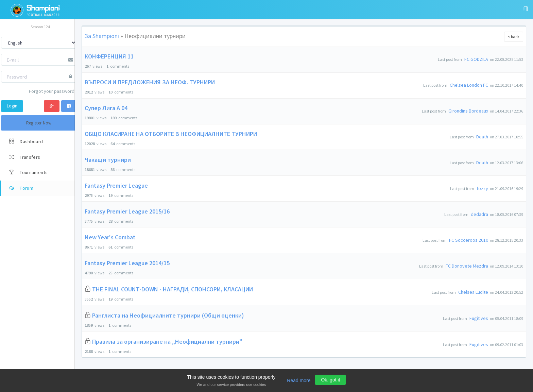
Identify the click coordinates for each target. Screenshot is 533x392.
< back (514, 37)
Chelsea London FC (469, 85)
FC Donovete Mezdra (467, 266)
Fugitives (479, 318)
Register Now (39, 123)
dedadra (479, 214)
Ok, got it (330, 380)
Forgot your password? (53, 91)
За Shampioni (102, 36)
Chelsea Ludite (473, 292)
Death (482, 137)
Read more (299, 380)
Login (12, 106)
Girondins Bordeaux (468, 111)
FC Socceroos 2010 (469, 240)
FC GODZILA (476, 59)
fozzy (482, 188)
